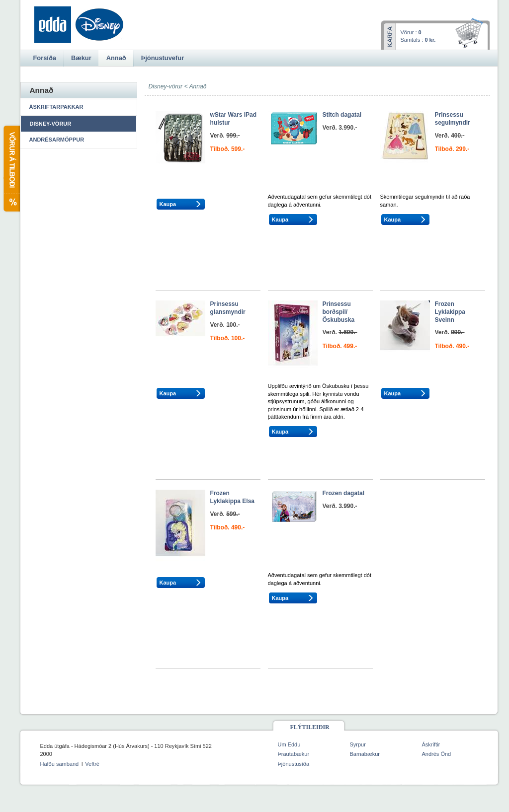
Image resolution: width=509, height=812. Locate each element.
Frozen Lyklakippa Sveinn (450, 312)
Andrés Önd (437, 754)
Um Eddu (289, 744)
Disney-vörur (51, 124)
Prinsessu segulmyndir (453, 119)
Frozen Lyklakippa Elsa (233, 497)
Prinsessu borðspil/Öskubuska (339, 312)
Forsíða (45, 58)
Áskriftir (431, 744)
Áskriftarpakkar (56, 107)
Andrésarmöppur (57, 140)
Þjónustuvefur (163, 58)
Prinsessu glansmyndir (228, 308)
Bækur (81, 58)
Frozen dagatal (344, 493)
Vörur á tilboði (11, 169)
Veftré (92, 764)
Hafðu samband (60, 764)
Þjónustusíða (294, 764)
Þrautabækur (294, 754)
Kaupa (168, 204)
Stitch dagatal (342, 115)
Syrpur (358, 744)
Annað (198, 86)
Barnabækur (365, 754)
